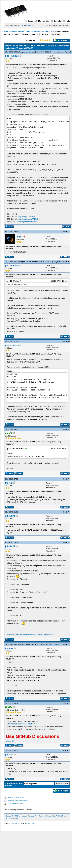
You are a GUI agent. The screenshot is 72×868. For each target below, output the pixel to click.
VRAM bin (10, 741)
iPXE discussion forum (14, 32)
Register (29, 25)
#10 (68, 703)
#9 (69, 644)
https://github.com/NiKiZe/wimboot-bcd (23, 724)
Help (66, 21)
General (47, 32)
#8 (69, 542)
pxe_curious (58, 52)
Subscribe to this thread (16, 804)
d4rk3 (20, 237)
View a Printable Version (16, 797)
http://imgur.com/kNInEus (27, 222)
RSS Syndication (12, 818)
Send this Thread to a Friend (18, 801)
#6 (69, 479)
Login (22, 25)
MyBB (15, 823)
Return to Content (45, 816)
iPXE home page (21, 816)
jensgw (56, 644)
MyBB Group (32, 823)
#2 (69, 231)
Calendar (56, 21)
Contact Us (10, 816)
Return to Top (33, 816)
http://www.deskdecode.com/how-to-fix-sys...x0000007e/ (30, 634)
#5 (69, 429)
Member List (42, 21)
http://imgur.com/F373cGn (29, 219)
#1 (70, 52)
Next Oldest (12, 783)
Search (29, 21)
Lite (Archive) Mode (59, 816)
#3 (69, 262)
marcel (9, 483)
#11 (68, 751)
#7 (69, 512)
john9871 (10, 516)
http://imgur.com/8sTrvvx (28, 216)
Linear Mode (65, 45)
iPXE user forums (34, 32)
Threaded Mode (53, 45)
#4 (69, 341)
